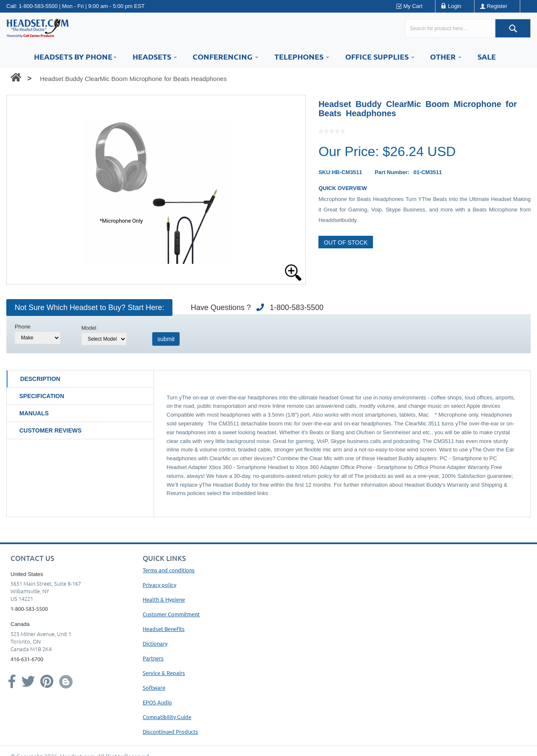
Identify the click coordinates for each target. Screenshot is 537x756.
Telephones (302, 56)
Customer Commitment (171, 614)
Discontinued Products (170, 731)
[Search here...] (450, 28)
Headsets (155, 56)
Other (446, 56)
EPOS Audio (157, 702)
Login (455, 6)
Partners (153, 658)
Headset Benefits (164, 629)
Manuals (34, 413)
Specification (42, 396)
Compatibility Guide (167, 717)
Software (154, 687)
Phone (23, 327)
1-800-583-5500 (38, 6)
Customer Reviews (50, 430)
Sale (487, 56)
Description (40, 379)
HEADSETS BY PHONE (75, 56)
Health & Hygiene (164, 599)
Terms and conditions (169, 570)
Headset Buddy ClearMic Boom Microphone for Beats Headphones (133, 79)
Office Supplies (380, 56)
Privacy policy (159, 585)
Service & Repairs (164, 673)
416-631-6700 (27, 659)
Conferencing (225, 56)
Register (497, 6)
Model (89, 328)
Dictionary (155, 643)
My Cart (413, 6)
